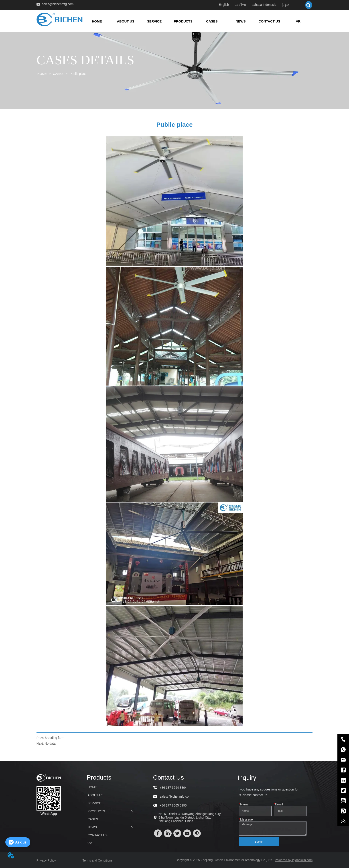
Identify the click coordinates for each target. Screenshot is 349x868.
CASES (58, 74)
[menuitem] (183, 21)
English (224, 5)
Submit (259, 842)
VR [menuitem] (298, 21)
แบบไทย (240, 5)
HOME (42, 74)
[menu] (198, 21)
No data (50, 743)
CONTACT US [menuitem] (269, 21)
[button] (183, 21)
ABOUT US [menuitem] (126, 21)
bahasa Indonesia (264, 5)
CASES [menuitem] (212, 21)
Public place (78, 74)
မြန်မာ (286, 5)
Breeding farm (54, 738)
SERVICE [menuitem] (154, 21)
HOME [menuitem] (97, 21)
